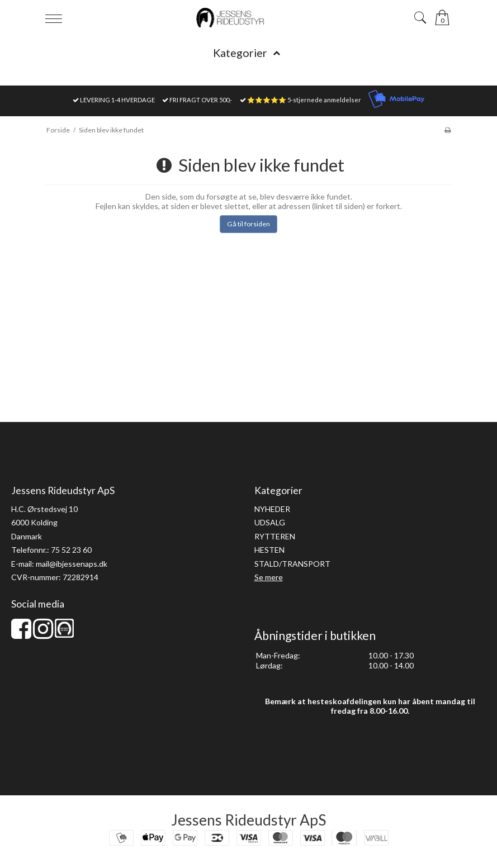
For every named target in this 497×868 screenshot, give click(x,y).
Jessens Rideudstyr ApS (248, 820)
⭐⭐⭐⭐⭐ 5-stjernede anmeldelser (304, 100)
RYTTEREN (275, 536)
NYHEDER (272, 509)
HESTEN (269, 550)
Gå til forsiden (248, 224)
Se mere (269, 577)
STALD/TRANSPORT (292, 564)
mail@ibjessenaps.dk (72, 564)
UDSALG (270, 522)
